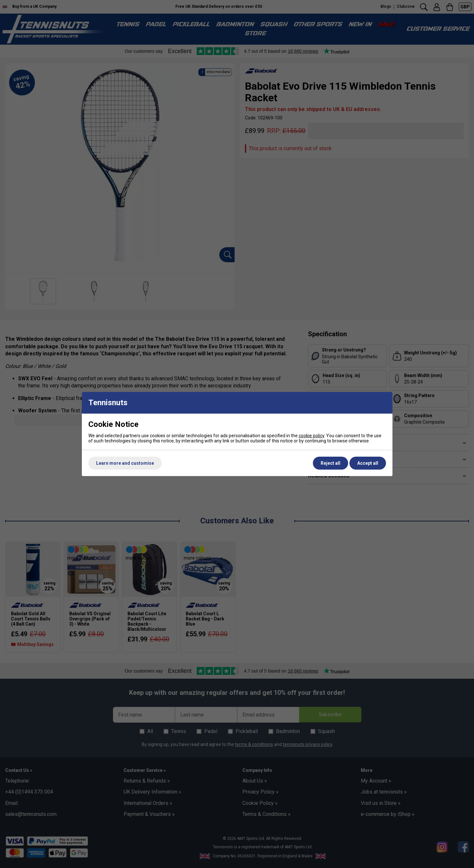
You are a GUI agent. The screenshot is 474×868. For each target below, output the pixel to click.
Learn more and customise (125, 463)
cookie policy (311, 436)
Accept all (368, 463)
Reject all (331, 463)
